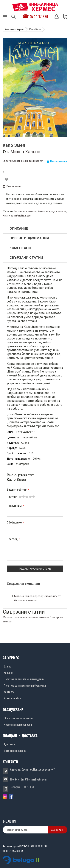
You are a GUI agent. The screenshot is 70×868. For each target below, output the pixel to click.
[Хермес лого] (35, 7)
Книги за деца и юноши (52, 211)
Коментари (20, 248)
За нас (7, 666)
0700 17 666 (39, 17)
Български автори (25, 211)
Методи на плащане (15, 750)
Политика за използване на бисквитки (25, 685)
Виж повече (12, 186)
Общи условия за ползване (18, 718)
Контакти (9, 692)
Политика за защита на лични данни (24, 679)
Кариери (8, 673)
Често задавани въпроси (18, 724)
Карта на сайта (12, 698)
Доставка (9, 744)
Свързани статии (26, 258)
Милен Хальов (25, 152)
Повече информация (29, 238)
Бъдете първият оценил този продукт (23, 161)
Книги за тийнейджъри (17, 216)
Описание (19, 229)
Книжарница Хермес (14, 29)
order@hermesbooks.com (32, 779)
